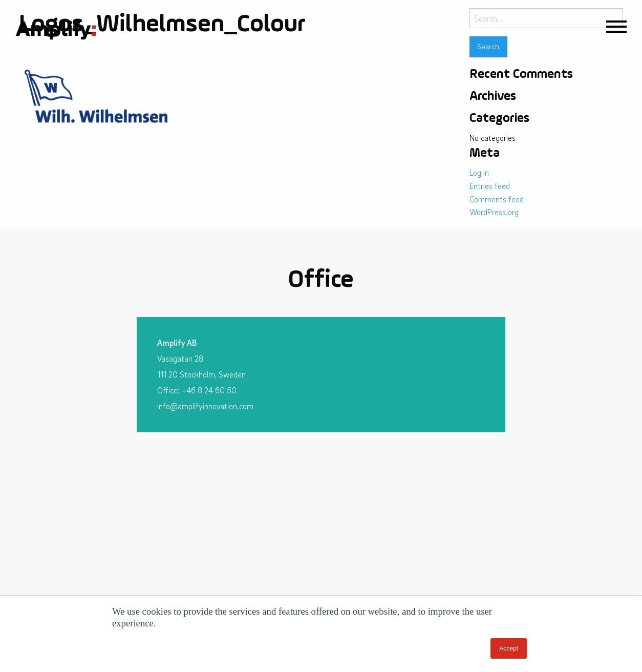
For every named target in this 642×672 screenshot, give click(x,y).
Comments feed (497, 199)
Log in (479, 173)
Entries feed (490, 186)
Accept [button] (509, 648)
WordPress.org (494, 212)
